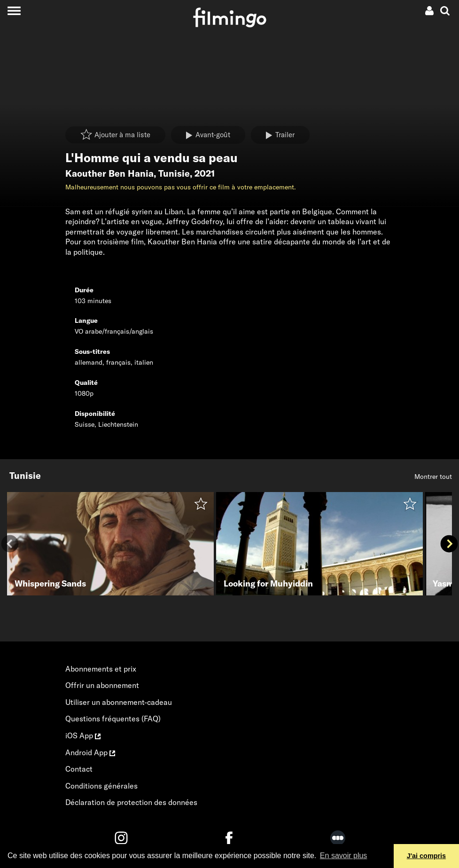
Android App (90, 752)
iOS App (83, 735)
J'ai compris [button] (426, 856)
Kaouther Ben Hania (109, 173)
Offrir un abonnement (102, 685)
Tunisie (174, 173)
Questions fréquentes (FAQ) (113, 719)
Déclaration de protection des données (131, 802)
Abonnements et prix (101, 669)
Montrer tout (433, 477)
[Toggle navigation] (14, 11)
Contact (79, 769)
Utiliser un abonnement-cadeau (119, 702)
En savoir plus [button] (344, 856)
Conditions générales (101, 786)
